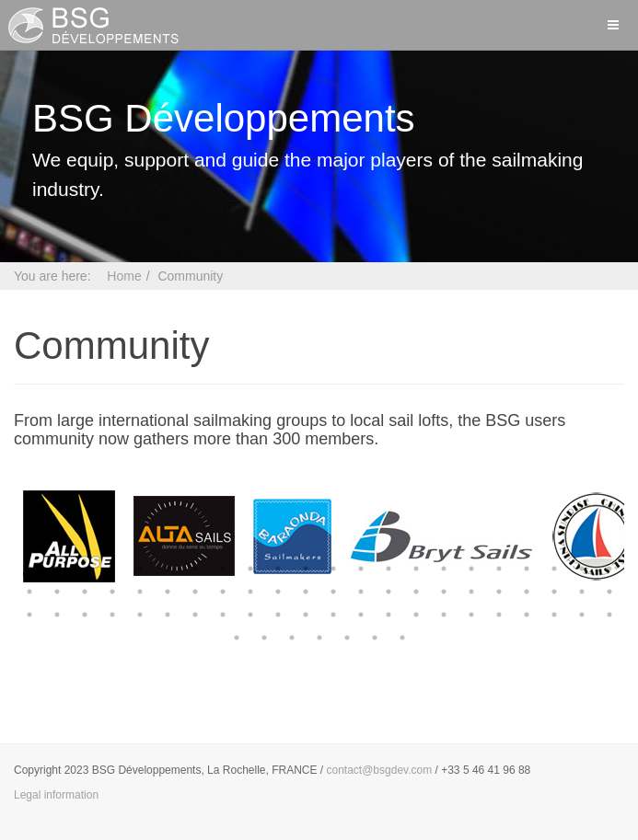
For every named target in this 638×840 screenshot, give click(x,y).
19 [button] (527, 569)
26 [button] (112, 592)
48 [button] (112, 615)
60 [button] (444, 615)
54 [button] (278, 615)
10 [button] (278, 569)
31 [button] (250, 592)
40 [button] (499, 592)
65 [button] (582, 615)
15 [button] (416, 569)
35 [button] (361, 592)
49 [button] (140, 615)
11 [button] (306, 569)
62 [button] (499, 615)
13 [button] (361, 569)
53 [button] (250, 615)
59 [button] (416, 615)
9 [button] (250, 569)
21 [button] (582, 569)
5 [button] (140, 569)
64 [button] (554, 615)
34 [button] (333, 592)
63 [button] (527, 615)
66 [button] (609, 615)
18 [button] (499, 569)
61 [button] (471, 615)
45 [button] (29, 615)
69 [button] (292, 638)
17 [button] (471, 569)
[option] (69, 536)
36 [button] (389, 592)
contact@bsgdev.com (380, 770)
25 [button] (85, 592)
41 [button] (527, 592)
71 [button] (347, 638)
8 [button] (223, 569)
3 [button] (85, 569)
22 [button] (609, 569)
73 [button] (402, 638)
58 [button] (389, 615)
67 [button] (237, 638)
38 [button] (444, 592)
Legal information (56, 795)
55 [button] (306, 615)
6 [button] (168, 569)
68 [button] (264, 638)
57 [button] (361, 615)
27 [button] (140, 592)
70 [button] (319, 638)
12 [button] (333, 569)
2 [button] (57, 569)
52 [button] (223, 615)
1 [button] (29, 569)
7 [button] (195, 569)
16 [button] (444, 569)
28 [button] (168, 592)
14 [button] (389, 569)
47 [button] (85, 615)
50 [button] (168, 615)
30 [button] (223, 592)
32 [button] (278, 592)
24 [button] (57, 592)
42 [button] (554, 592)
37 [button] (416, 592)
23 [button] (29, 592)
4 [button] (112, 569)
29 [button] (195, 592)
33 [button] (306, 592)
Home (124, 276)
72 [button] (375, 638)
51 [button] (195, 615)
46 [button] (57, 615)
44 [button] (609, 592)
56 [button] (333, 615)
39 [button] (471, 592)
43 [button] (582, 592)
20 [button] (554, 569)
